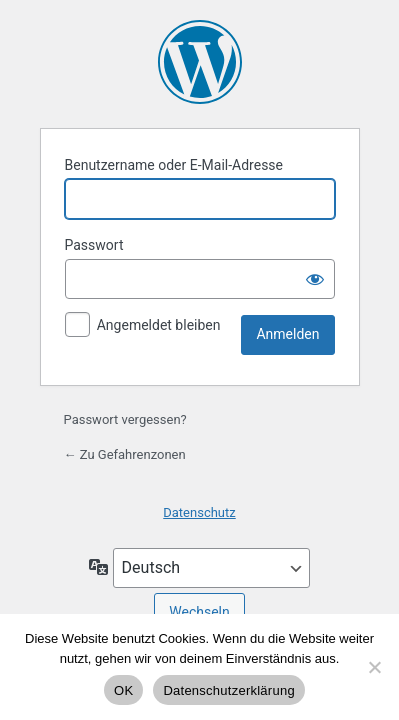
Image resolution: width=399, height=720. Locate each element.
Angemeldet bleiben (159, 325)
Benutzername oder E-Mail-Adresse (174, 165)
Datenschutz (199, 512)
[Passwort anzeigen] (315, 279)
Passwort (94, 245)
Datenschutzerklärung (228, 690)
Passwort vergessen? (125, 419)
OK (123, 690)
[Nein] (374, 667)
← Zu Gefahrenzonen (125, 454)
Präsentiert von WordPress (200, 62)
